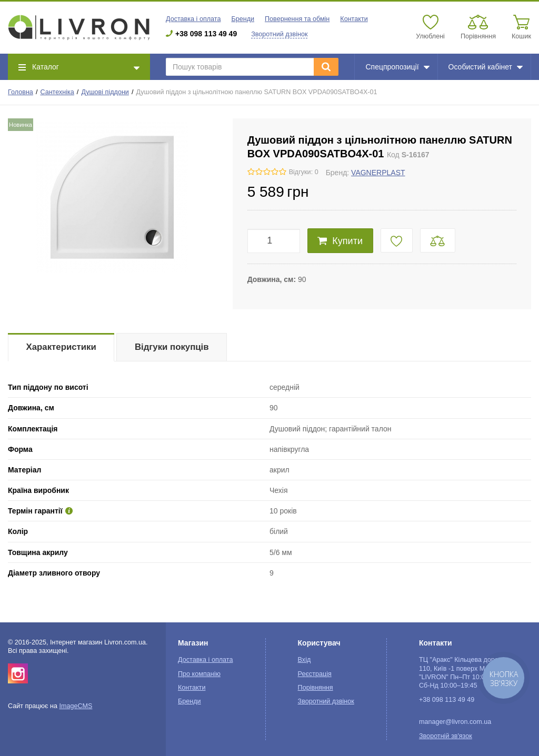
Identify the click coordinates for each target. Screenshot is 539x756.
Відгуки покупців (172, 347)
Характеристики (61, 347)
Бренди (243, 19)
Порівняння (316, 688)
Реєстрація (315, 674)
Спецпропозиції (397, 67)
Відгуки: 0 (304, 172)
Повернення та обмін (297, 19)
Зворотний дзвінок (279, 34)
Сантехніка (57, 92)
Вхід (305, 660)
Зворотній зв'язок (446, 736)
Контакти (354, 19)
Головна (21, 92)
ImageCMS (76, 706)
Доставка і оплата (193, 19)
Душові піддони (105, 92)
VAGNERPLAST (378, 173)
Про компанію (199, 674)
